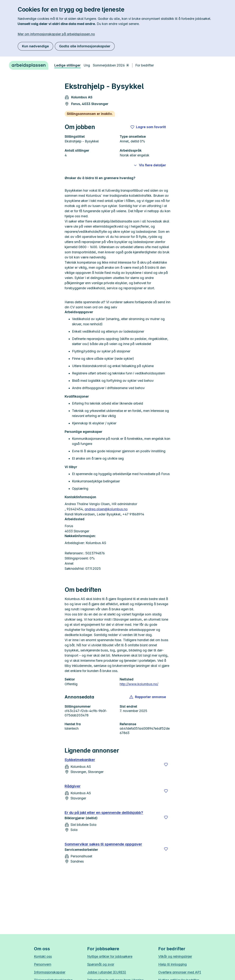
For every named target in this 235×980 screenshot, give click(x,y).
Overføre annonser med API (180, 972)
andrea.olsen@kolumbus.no (106, 509)
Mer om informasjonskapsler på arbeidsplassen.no (56, 34)
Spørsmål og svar (101, 964)
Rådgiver (73, 786)
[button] (148, 697)
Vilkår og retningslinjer (175, 956)
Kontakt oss (43, 956)
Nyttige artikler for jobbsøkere (110, 956)
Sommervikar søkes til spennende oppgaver (103, 844)
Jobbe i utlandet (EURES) (107, 972)
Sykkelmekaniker (80, 760)
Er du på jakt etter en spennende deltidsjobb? (104, 813)
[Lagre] (166, 765)
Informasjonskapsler (50, 972)
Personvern (43, 964)
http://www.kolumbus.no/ (139, 684)
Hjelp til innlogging (172, 964)
